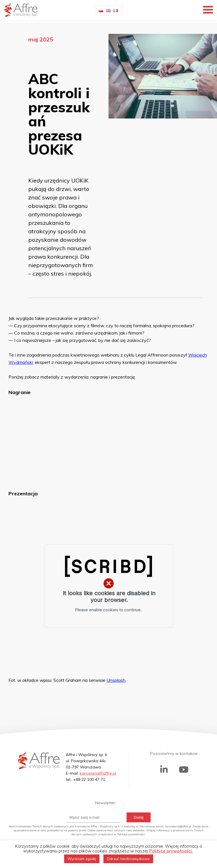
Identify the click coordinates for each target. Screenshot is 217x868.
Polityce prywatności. (171, 851)
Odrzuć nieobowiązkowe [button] (128, 859)
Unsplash (116, 680)
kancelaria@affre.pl (98, 773)
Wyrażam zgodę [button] (82, 859)
